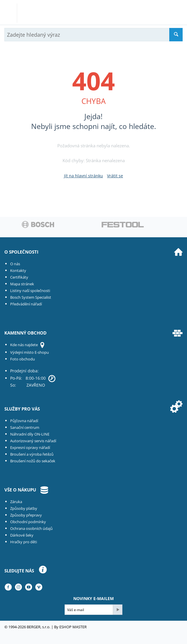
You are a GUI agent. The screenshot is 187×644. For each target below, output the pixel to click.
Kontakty (18, 270)
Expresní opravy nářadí (30, 447)
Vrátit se (115, 176)
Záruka (16, 502)
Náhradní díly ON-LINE (30, 434)
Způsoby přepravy (26, 515)
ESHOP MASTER (73, 627)
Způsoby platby (24, 508)
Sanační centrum (25, 427)
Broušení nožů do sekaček (33, 461)
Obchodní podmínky (28, 522)
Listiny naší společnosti (30, 291)
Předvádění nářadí (26, 304)
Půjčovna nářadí (24, 421)
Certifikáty (19, 277)
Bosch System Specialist (31, 297)
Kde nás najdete (24, 345)
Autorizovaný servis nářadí (33, 441)
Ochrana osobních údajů (31, 528)
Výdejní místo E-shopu (30, 352)
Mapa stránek (22, 284)
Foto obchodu (23, 359)
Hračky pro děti (24, 542)
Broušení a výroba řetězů (32, 454)
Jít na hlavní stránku (83, 176)
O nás (15, 264)
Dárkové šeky (22, 535)
